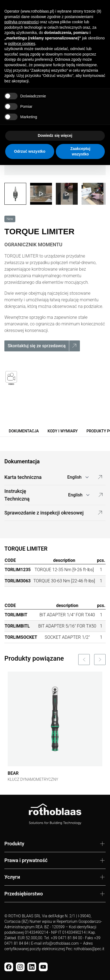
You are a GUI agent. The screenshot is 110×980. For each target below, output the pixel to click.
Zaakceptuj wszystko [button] (80, 151)
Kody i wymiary (63, 431)
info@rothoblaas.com (60, 943)
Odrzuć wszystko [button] (30, 151)
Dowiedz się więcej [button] (55, 135)
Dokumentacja (24, 431)
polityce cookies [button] (22, 44)
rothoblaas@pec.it (89, 949)
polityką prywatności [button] (21, 22)
